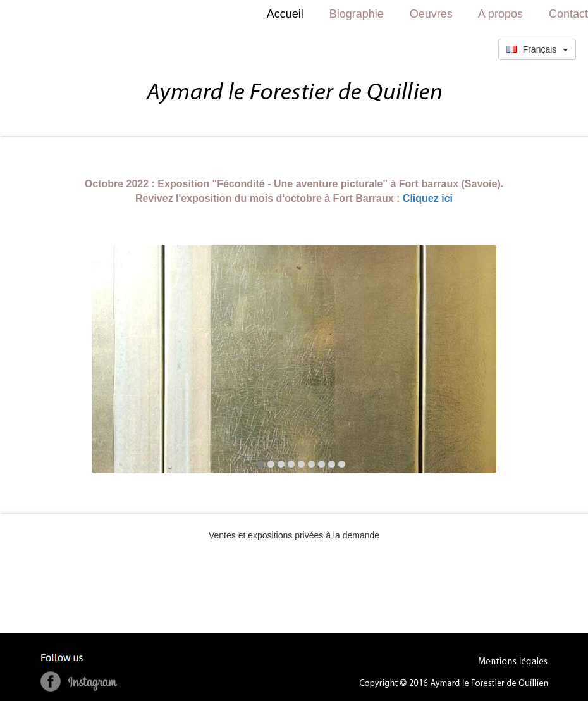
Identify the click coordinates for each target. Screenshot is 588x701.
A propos (500, 14)
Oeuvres (431, 14)
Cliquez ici (428, 198)
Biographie (357, 14)
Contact (568, 14)
